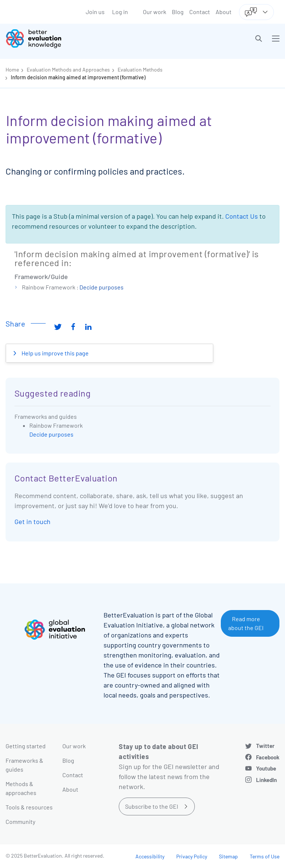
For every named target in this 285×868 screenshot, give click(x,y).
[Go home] (77, 39)
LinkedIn (266, 780)
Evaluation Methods (140, 69)
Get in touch (32, 521)
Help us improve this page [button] (55, 353)
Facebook (268, 757)
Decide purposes (101, 287)
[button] (259, 39)
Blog (178, 12)
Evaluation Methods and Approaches (68, 69)
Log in (120, 12)
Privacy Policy (192, 856)
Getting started (26, 746)
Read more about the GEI (246, 623)
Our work (155, 12)
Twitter (265, 746)
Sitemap (228, 856)
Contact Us (242, 216)
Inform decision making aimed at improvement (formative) (78, 77)
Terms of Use (265, 856)
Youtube (266, 768)
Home (12, 69)
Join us (95, 12)
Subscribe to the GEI (152, 806)
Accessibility (150, 856)
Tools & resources (29, 807)
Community (20, 821)
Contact (200, 12)
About (224, 12)
